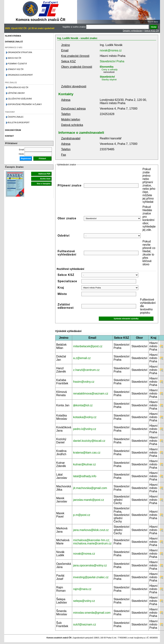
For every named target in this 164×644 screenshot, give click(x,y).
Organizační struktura (20, 52)
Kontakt (9, 136)
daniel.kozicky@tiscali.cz (89, 441)
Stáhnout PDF (44, 174)
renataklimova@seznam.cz (91, 394)
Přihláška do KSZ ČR (18, 87)
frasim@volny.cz (84, 382)
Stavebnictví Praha (112, 61)
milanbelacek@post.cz (88, 346)
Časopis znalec (16, 117)
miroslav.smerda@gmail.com (92, 613)
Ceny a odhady (110, 70)
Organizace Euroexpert (20, 75)
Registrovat (26, 159)
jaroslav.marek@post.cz (89, 500)
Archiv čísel (45, 179)
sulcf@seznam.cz (85, 624)
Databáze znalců (14, 42)
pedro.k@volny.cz (85, 429)
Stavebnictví (107, 77)
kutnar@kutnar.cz (84, 464)
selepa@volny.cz (84, 601)
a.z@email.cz (82, 358)
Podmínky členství (17, 64)
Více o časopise (43, 184)
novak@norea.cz (111, 50)
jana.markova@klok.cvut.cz (91, 530)
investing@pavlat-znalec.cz (91, 577)
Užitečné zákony (16, 93)
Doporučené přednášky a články (25, 104)
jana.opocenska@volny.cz (90, 565)
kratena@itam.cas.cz (87, 453)
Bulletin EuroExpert (19, 123)
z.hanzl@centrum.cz (86, 370)
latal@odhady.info (85, 476)
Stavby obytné (109, 80)
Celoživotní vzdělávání (20, 99)
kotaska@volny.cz (85, 417)
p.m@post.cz (82, 515)
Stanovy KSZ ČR (16, 69)
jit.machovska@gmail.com (90, 488)
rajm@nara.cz (82, 589)
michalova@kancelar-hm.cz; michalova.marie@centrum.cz (92, 542)
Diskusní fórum (13, 130)
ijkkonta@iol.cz (83, 405)
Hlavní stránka (13, 36)
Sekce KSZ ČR (152, 31)
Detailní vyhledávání (133, 31)
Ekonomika (107, 67)
